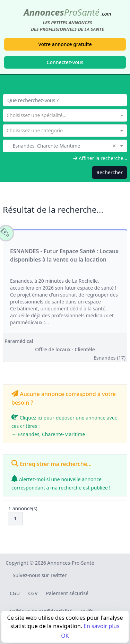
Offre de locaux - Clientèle (65, 349)
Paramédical (19, 341)
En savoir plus (102, 626)
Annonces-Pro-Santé (71, 563)
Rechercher (110, 172)
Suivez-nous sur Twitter (38, 575)
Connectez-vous (65, 62)
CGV (33, 593)
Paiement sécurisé (67, 593)
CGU (15, 593)
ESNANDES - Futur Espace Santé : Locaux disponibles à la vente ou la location (64, 255)
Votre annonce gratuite (65, 44)
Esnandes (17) (110, 358)
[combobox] (65, 115)
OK (65, 636)
